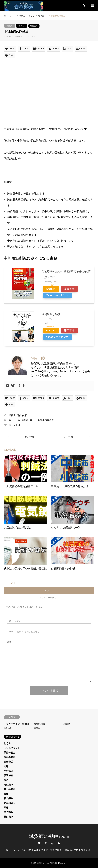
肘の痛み (8, 771)
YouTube (27, 850)
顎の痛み (8, 812)
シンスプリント (12, 748)
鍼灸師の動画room (49, 836)
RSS (59, 843)
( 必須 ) (13, 621)
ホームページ (12, 850)
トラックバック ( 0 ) (49, 597)
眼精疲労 (8, 762)
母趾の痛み (10, 757)
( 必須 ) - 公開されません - (24, 632)
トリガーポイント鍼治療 (16, 724)
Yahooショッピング (57, 295)
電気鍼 (37, 728)
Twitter (39, 843)
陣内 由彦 (22, 415)
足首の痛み (10, 803)
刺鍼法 (10, 26)
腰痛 (6, 794)
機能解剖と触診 (51, 314)
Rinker (55, 282)
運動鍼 (7, 728)
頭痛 (6, 808)
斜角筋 (25, 420)
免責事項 (86, 850)
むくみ (7, 743)
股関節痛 (8, 776)
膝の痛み (8, 798)
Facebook (46, 843)
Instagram (52, 843)
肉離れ (7, 766)
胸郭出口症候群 (46, 420)
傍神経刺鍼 (39, 724)
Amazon (51, 289)
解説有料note (71, 850)
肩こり (22, 26)
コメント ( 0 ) (49, 591)
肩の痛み (34, 26)
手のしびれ (15, 420)
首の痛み (8, 817)
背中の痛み (10, 789)
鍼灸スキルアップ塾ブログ (48, 850)
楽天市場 (69, 289)
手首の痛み (10, 753)
